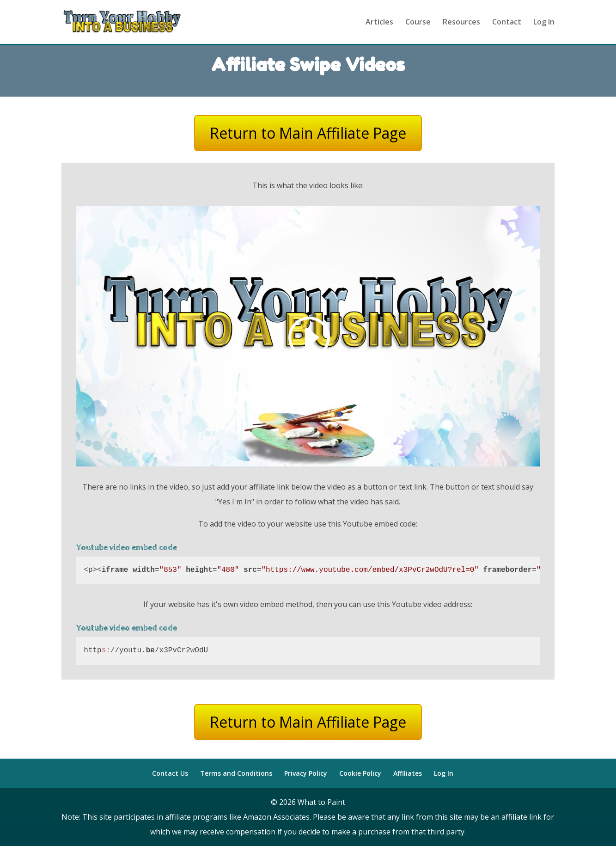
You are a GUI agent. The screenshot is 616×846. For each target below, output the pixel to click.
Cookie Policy (360, 773)
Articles (379, 23)
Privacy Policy (306, 773)
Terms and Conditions (236, 773)
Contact (507, 23)
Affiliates (408, 773)
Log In (544, 23)
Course (418, 23)
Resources (461, 23)
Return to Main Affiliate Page (308, 133)
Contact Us (170, 773)
